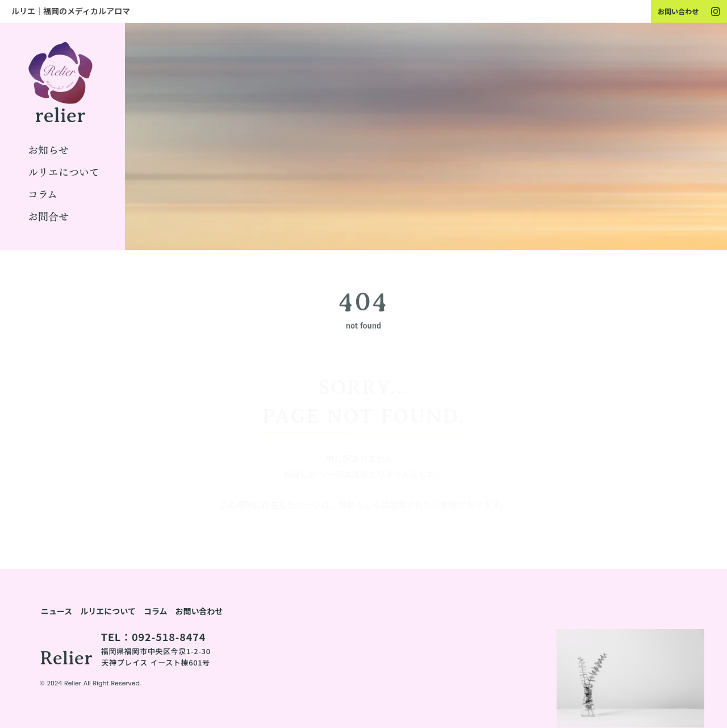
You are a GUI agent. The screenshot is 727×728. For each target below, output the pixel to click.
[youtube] (716, 11)
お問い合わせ (678, 11)
